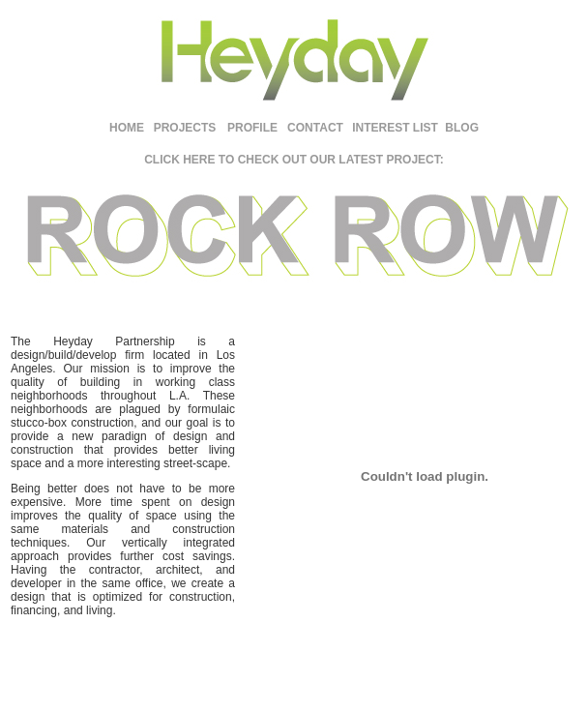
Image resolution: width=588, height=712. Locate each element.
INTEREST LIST (395, 128)
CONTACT (315, 128)
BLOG (462, 128)
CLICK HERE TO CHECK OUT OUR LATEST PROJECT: (294, 160)
